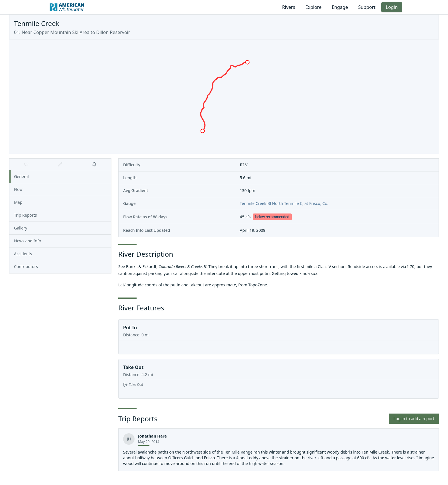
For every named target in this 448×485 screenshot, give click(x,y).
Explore (313, 7)
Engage (340, 7)
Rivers (289, 7)
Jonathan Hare (152, 436)
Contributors (26, 267)
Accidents (23, 254)
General (21, 176)
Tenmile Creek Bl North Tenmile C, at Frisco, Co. (284, 203)
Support (367, 7)
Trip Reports (25, 215)
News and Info (28, 241)
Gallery (21, 228)
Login (392, 7)
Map (18, 202)
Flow (18, 189)
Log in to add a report (414, 419)
